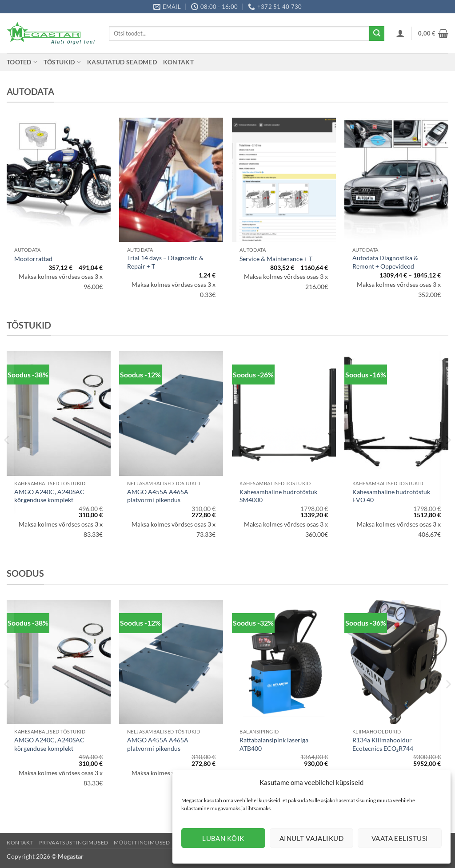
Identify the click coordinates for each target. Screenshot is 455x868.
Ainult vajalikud (311, 838)
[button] (400, 33)
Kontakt (178, 62)
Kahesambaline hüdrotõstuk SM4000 (278, 496)
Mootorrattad (33, 259)
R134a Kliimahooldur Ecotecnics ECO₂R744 (383, 744)
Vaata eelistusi (400, 838)
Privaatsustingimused (74, 842)
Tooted (22, 62)
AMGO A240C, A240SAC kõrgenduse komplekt (49, 496)
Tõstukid (62, 62)
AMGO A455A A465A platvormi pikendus (158, 496)
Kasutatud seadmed (122, 62)
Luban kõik (223, 838)
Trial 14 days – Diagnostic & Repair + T (165, 262)
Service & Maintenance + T (276, 259)
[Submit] (377, 34)
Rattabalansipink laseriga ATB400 (274, 744)
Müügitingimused (142, 842)
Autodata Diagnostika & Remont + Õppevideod (385, 262)
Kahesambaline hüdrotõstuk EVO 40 (391, 496)
